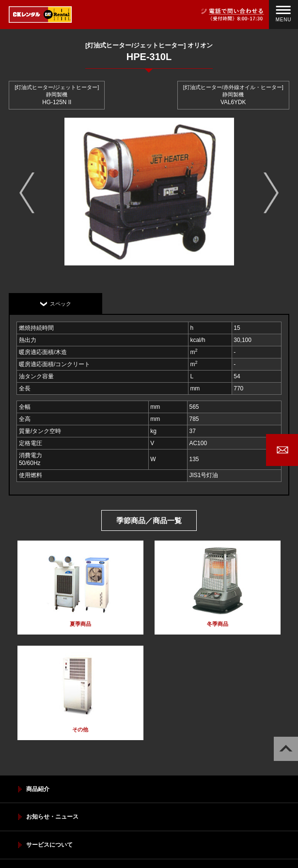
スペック (61, 304)
